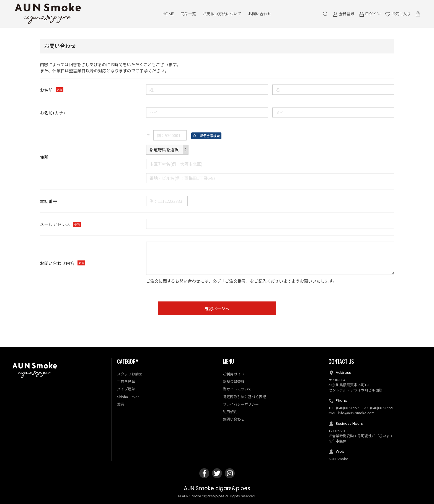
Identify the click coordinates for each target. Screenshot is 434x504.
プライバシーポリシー (241, 404)
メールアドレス (55, 224)
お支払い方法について (222, 14)
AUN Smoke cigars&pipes (217, 489)
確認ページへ (217, 309)
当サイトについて (237, 389)
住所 (44, 157)
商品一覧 (188, 14)
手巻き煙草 (126, 382)
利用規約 (230, 412)
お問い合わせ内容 (57, 263)
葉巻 (121, 404)
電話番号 (49, 201)
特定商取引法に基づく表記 (244, 397)
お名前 (46, 90)
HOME (168, 14)
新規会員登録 (234, 382)
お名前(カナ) (52, 113)
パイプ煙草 (126, 389)
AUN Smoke (338, 459)
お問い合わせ (260, 14)
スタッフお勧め (130, 374)
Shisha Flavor (128, 397)
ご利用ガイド (234, 374)
